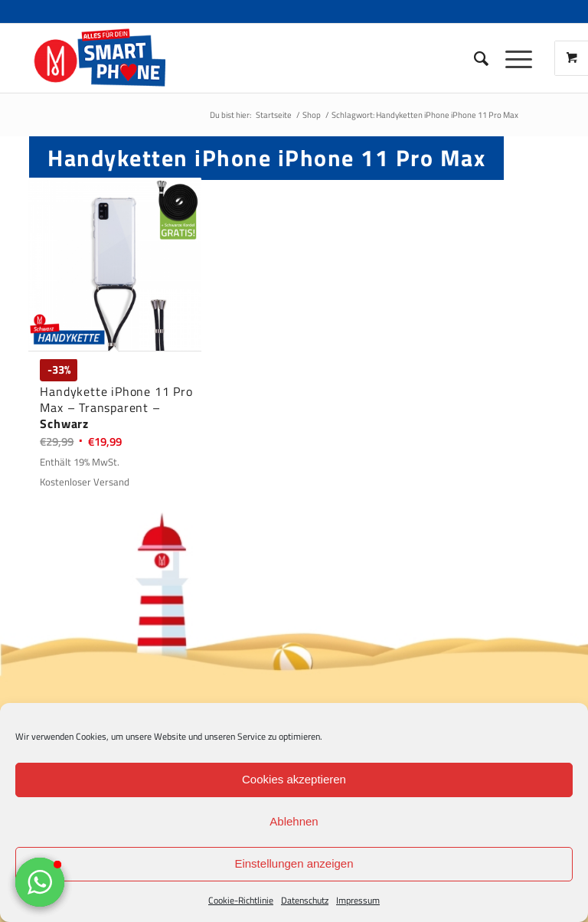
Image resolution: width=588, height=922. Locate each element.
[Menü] (511, 58)
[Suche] (474, 58)
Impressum (358, 900)
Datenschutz (305, 900)
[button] (40, 882)
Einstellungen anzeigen (294, 863)
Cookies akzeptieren (294, 779)
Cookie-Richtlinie (241, 900)
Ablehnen (294, 821)
